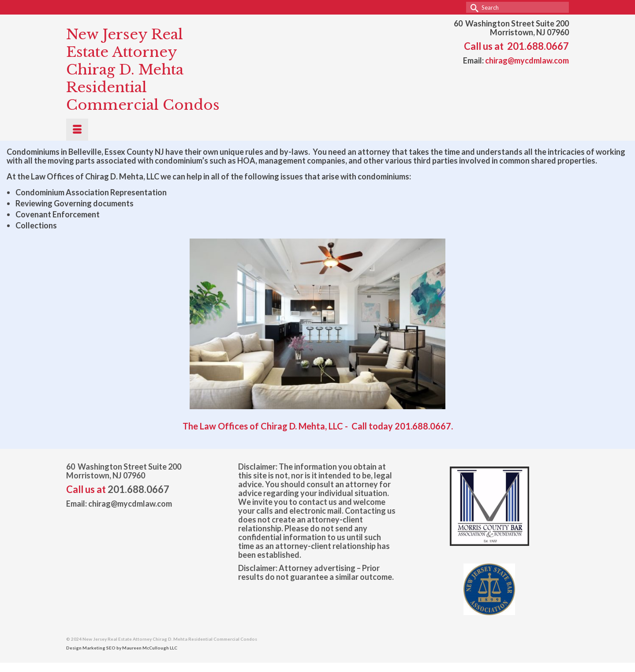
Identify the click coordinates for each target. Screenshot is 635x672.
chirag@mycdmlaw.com (527, 60)
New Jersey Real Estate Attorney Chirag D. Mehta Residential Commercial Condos (143, 70)
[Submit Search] (473, 7)
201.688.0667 (538, 46)
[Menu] (77, 130)
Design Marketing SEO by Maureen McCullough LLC (122, 648)
